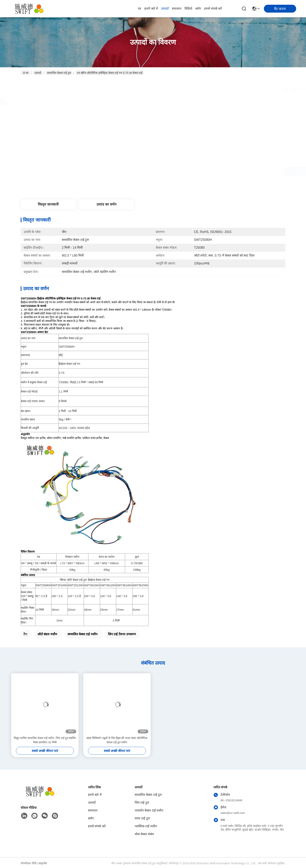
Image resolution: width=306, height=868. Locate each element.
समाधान (177, 9)
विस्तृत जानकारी (48, 204)
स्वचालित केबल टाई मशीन (83, 634)
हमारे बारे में (151, 9)
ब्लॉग (198, 9)
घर (140, 9)
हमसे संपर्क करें (213, 9)
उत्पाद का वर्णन (106, 204)
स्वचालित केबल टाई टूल (59, 73)
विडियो (188, 9)
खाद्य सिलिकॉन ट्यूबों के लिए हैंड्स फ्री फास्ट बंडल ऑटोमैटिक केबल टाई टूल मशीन (117, 740)
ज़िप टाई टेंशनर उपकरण (122, 634)
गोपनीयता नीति (29, 863)
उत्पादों (165, 9)
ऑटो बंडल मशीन (47, 634)
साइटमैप (43, 863)
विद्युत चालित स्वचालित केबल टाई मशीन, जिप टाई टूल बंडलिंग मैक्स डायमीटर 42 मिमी (45, 740)
